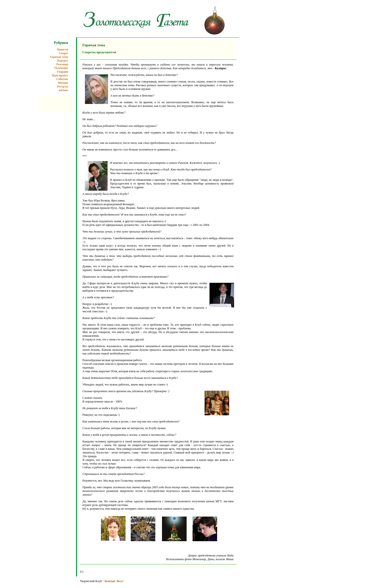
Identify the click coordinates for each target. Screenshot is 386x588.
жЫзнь (63, 90)
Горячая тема (59, 57)
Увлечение (61, 68)
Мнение (63, 83)
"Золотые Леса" (113, 581)
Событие (62, 79)
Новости (63, 50)
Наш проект (60, 75)
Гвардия (63, 72)
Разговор (62, 64)
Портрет (63, 61)
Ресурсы (63, 86)
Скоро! (64, 53)
